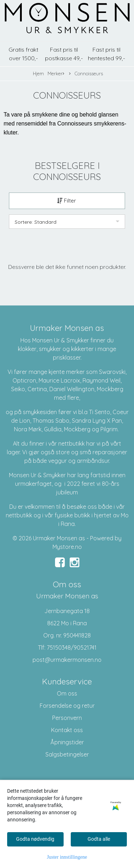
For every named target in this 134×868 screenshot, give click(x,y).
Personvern (67, 718)
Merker (56, 74)
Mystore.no (67, 547)
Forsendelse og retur (67, 706)
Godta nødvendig (35, 839)
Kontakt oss (67, 730)
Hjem (38, 73)
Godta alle (99, 839)
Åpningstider (67, 742)
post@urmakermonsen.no (67, 660)
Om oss (67, 693)
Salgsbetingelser (67, 754)
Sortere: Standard (36, 222)
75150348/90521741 (72, 648)
